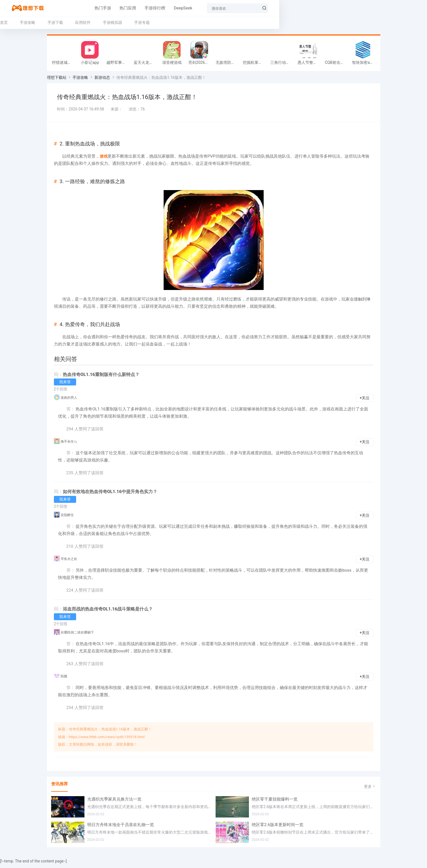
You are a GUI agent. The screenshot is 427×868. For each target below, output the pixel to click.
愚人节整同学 (309, 64)
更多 (370, 790)
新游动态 (102, 79)
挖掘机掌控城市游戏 (255, 64)
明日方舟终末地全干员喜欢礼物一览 (121, 829)
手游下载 (102, 22)
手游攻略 (74, 22)
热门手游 (97, 8)
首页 (51, 22)
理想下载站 (57, 79)
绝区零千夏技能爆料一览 (275, 803)
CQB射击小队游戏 (337, 64)
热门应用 (122, 8)
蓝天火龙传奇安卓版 (146, 64)
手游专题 (189, 22)
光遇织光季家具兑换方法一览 (114, 803)
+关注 (365, 402)
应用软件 (130, 22)
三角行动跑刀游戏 (283, 64)
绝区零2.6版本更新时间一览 (278, 829)
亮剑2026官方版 (201, 64)
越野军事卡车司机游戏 (119, 64)
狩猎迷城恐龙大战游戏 (64, 64)
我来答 (65, 386)
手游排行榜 (149, 8)
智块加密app (363, 64)
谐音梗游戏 (172, 64)
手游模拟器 (159, 22)
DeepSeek (177, 8)
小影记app (90, 64)
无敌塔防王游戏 (228, 64)
